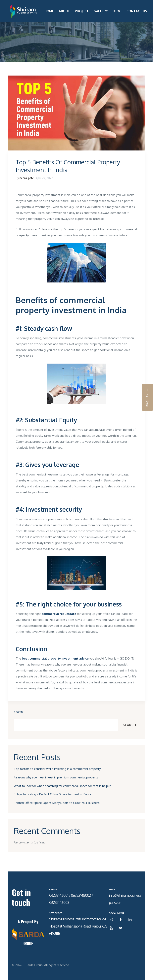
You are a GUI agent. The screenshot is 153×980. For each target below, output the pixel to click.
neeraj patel (27, 178)
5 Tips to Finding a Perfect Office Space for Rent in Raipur (52, 794)
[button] (147, 397)
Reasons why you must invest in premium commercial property (56, 777)
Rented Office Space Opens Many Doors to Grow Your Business (57, 803)
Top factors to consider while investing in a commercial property (57, 769)
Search (18, 712)
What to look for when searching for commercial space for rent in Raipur (62, 786)
